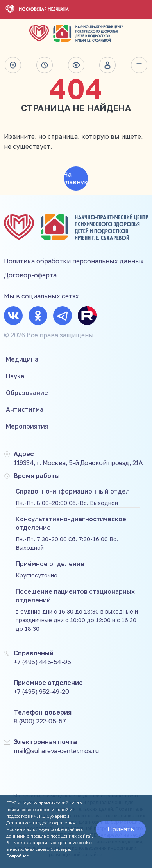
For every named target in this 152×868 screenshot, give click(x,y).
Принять (121, 829)
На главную (76, 178)
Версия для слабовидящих (76, 65)
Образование (27, 393)
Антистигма (25, 409)
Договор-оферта (30, 275)
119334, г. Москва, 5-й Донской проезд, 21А (78, 463)
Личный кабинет (107, 65)
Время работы (45, 65)
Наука (15, 376)
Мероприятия (27, 426)
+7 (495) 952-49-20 (41, 692)
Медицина (22, 359)
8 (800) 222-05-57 (40, 721)
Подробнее (18, 856)
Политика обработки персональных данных (74, 261)
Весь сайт (139, 65)
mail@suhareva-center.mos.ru (56, 751)
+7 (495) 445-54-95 (42, 662)
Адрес (13, 65)
